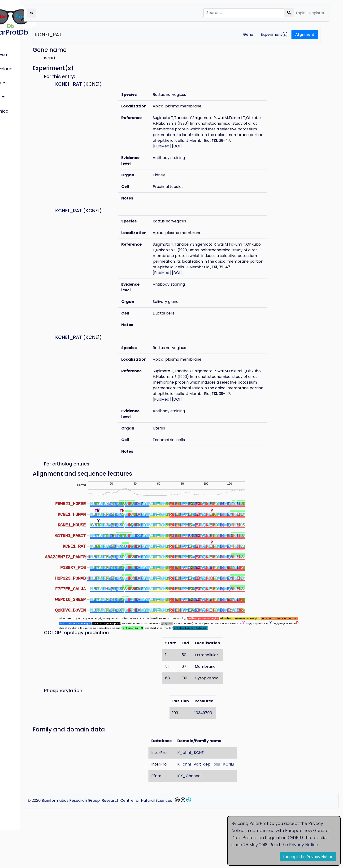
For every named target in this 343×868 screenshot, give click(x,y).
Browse (13, 53)
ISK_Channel (209, 813)
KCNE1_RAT (88, 35)
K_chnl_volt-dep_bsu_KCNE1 (225, 802)
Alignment (305, 34)
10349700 (223, 751)
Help (10, 86)
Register (317, 13)
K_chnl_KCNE (210, 790)
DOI (206, 157)
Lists (10, 75)
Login (301, 13)
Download (15, 64)
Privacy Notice (304, 845)
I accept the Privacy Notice (308, 857)
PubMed (191, 157)
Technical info (19, 97)
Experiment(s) (274, 34)
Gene (248, 34)
